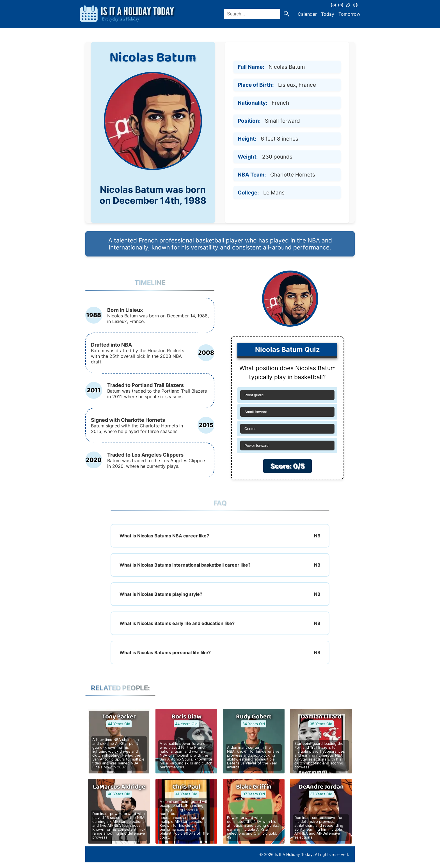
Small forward (256, 412)
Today (328, 14)
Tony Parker (119, 717)
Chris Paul (186, 787)
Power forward (256, 446)
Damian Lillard (321, 717)
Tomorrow (349, 14)
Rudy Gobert (254, 717)
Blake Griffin (254, 787)
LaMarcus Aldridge (119, 787)
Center (250, 429)
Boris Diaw (186, 717)
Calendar (307, 14)
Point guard (254, 395)
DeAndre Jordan (321, 787)
